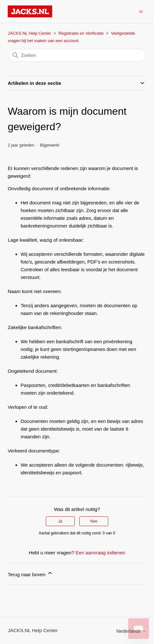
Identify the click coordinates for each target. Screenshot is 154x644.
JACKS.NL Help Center (29, 33)
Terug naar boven (30, 573)
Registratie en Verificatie (81, 33)
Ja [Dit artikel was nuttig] (60, 521)
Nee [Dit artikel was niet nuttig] (94, 521)
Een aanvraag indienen (100, 553)
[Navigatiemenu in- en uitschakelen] (141, 11)
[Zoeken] (77, 55)
